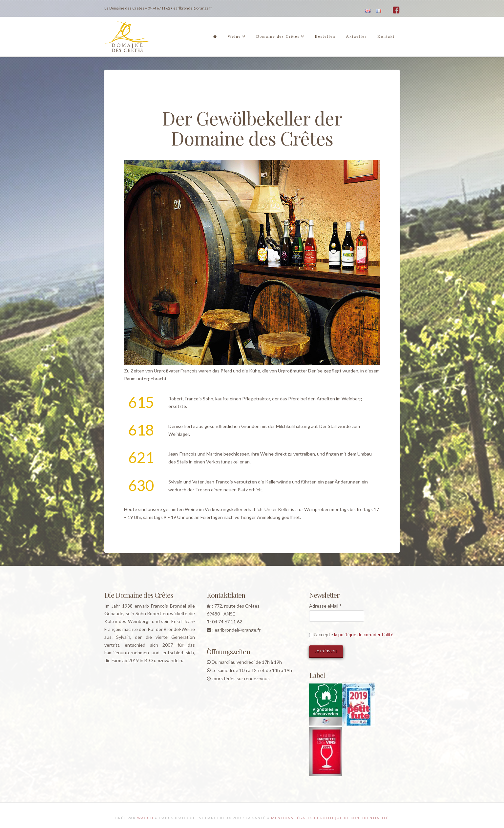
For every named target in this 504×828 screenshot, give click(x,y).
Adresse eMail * (325, 606)
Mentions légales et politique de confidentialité (330, 818)
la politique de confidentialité (364, 634)
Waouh (145, 818)
